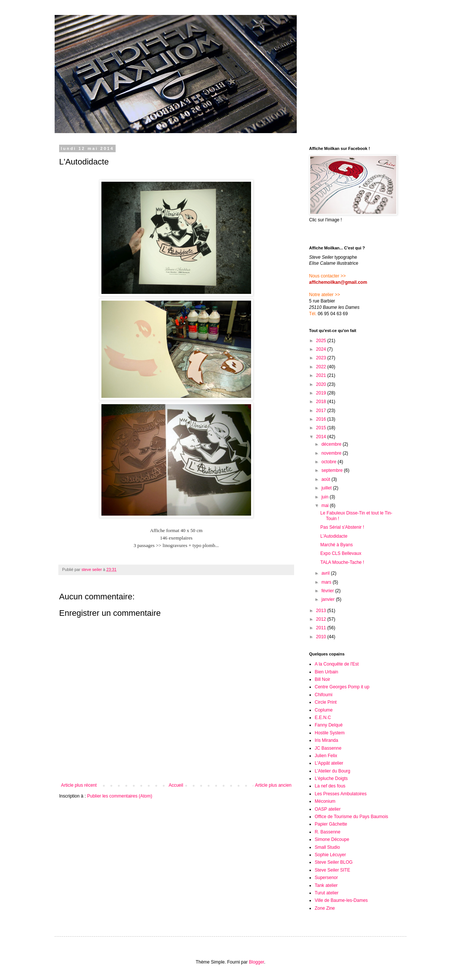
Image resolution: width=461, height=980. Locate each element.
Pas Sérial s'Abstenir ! (342, 527)
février (328, 591)
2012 (322, 619)
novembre (332, 453)
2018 (322, 402)
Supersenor (326, 878)
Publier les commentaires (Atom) (120, 796)
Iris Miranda (326, 740)
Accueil (176, 785)
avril (326, 573)
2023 (322, 358)
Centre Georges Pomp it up (342, 687)
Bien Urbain (326, 672)
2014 (322, 437)
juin (326, 497)
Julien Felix (326, 756)
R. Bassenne (328, 832)
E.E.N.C (323, 718)
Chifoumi (323, 695)
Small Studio (327, 847)
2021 (322, 375)
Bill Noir (322, 679)
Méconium (325, 801)
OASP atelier (328, 809)
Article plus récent (79, 785)
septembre (333, 470)
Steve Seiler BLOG (334, 862)
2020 (322, 384)
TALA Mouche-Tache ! (342, 562)
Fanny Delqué (329, 725)
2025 (322, 341)
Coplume (324, 710)
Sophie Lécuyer (330, 855)
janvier (329, 599)
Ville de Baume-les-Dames (341, 900)
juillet (327, 488)
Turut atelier (327, 893)
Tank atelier (326, 885)
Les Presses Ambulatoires (341, 794)
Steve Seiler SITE (332, 870)
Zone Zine (325, 908)
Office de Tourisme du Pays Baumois (351, 817)
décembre (332, 444)
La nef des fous (330, 786)
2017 (322, 411)
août (326, 479)
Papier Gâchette (331, 824)
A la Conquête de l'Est (337, 664)
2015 (322, 428)
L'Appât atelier (329, 763)
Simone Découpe (332, 839)
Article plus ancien (273, 785)
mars (327, 582)
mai (326, 506)
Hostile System (330, 733)
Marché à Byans (337, 545)
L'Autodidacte (334, 536)
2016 (322, 419)
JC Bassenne (328, 748)
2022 (322, 367)
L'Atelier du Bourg (332, 771)
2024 (322, 349)
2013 (322, 611)
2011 (322, 628)
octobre (329, 462)
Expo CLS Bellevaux (341, 553)
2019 (322, 393)
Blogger (257, 962)
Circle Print (326, 702)
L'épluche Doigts (331, 778)
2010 (322, 637)
